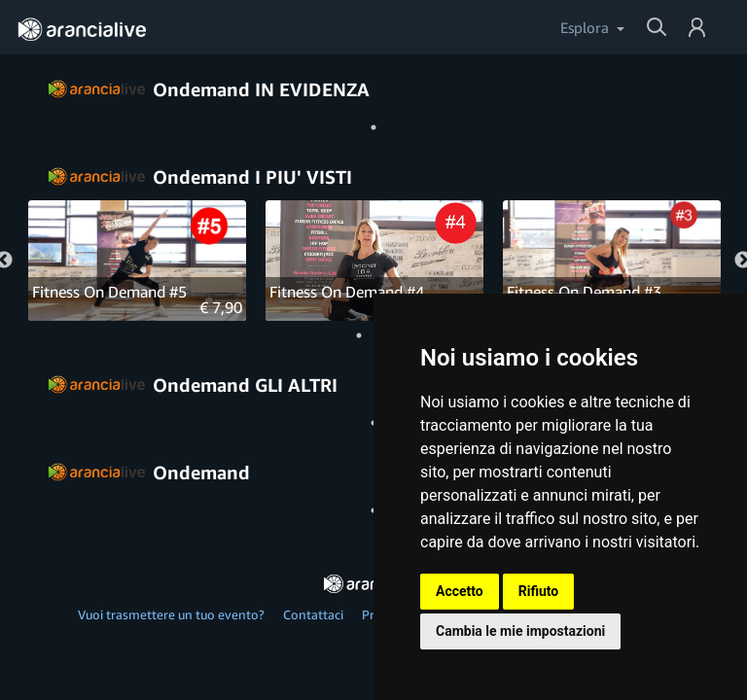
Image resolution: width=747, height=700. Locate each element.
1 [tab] (373, 127)
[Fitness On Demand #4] (374, 261)
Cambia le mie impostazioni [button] (520, 631)
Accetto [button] (460, 591)
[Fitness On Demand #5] (137, 261)
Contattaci (313, 614)
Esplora (585, 27)
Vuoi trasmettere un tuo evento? (171, 614)
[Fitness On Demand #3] (612, 261)
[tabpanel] (137, 261)
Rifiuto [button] (539, 591)
